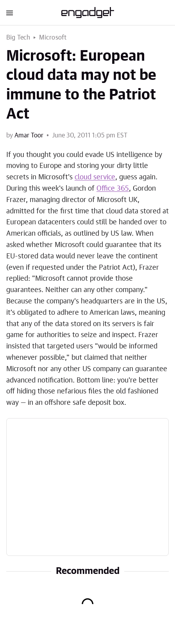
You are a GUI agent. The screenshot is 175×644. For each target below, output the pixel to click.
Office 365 (113, 189)
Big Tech (18, 38)
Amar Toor (29, 135)
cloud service (95, 177)
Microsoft (53, 38)
